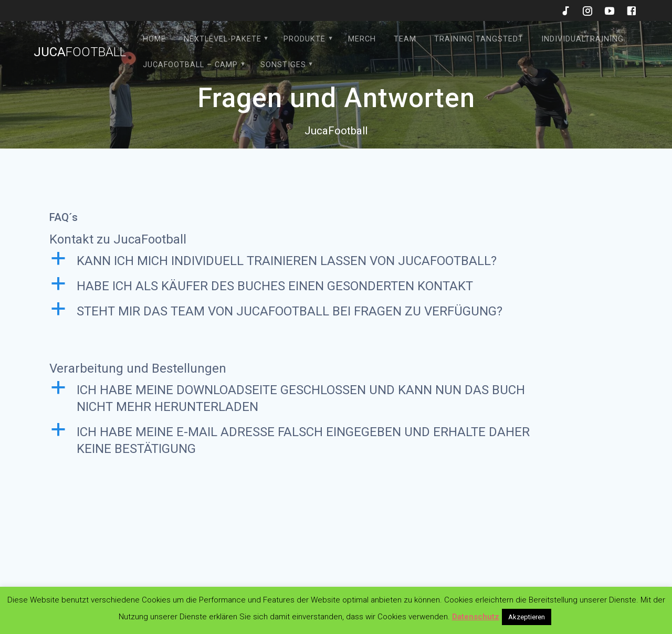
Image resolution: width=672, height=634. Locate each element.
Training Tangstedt (479, 39)
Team (405, 39)
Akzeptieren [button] (527, 617)
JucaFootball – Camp (190, 65)
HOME (154, 39)
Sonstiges (283, 65)
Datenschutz (476, 617)
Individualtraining (582, 39)
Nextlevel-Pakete (223, 39)
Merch (362, 39)
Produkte (304, 39)
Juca (80, 52)
